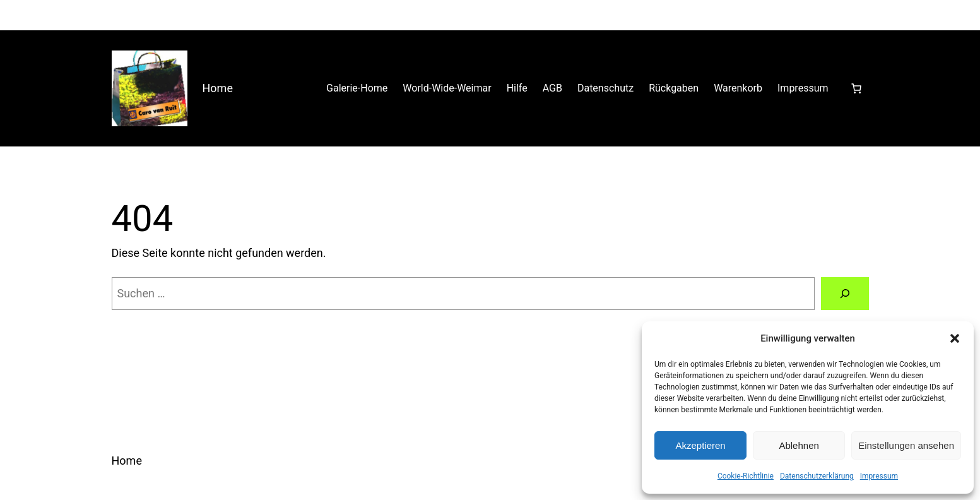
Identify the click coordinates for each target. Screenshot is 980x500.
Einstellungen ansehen (906, 445)
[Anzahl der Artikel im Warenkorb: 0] (856, 88)
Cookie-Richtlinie (746, 476)
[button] (955, 338)
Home (218, 88)
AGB (552, 88)
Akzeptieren (700, 445)
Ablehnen (799, 445)
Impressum (879, 476)
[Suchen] (845, 294)
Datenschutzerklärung (817, 476)
